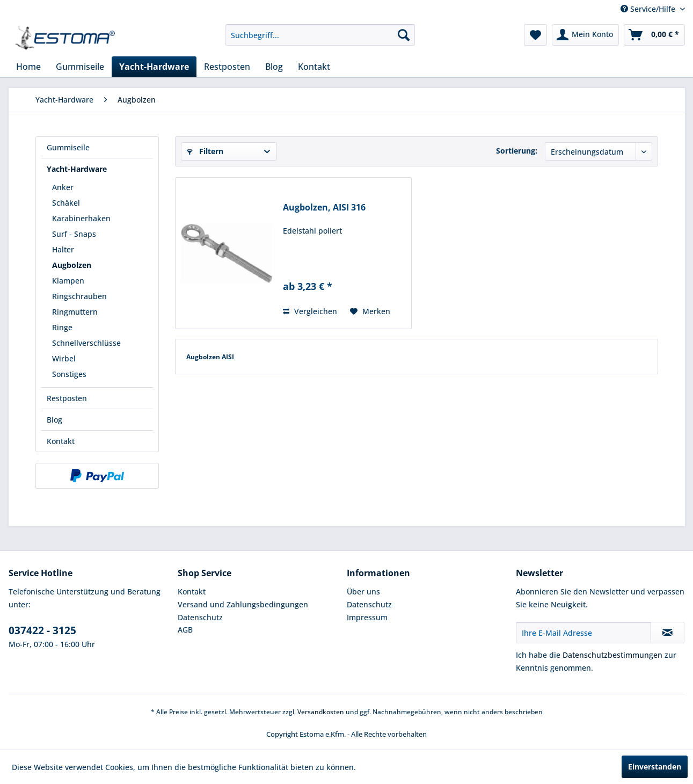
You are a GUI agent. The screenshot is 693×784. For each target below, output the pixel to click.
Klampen (68, 281)
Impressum (367, 617)
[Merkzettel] (535, 35)
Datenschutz (200, 617)
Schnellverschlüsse (86, 343)
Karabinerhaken (81, 218)
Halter (63, 249)
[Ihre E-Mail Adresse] (583, 633)
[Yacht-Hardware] (154, 67)
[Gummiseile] (80, 67)
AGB (185, 630)
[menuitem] (320, 35)
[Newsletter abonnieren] (668, 633)
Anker (63, 187)
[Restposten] (227, 67)
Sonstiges (69, 374)
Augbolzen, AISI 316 (324, 208)
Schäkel (66, 203)
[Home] (28, 67)
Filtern (205, 151)
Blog (54, 420)
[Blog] (274, 67)
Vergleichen (310, 311)
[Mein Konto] (585, 35)
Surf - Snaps (74, 234)
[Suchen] (404, 35)
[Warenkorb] (654, 35)
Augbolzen (72, 265)
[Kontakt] (314, 67)
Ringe (62, 327)
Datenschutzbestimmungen (612, 655)
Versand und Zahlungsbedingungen (243, 604)
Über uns (363, 591)
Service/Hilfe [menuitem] (649, 9)
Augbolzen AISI (210, 357)
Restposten (67, 398)
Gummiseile (68, 147)
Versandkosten (321, 712)
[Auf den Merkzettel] (370, 311)
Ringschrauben (79, 296)
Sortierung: (517, 151)
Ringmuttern (75, 312)
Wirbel (64, 358)
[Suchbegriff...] (320, 35)
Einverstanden (655, 767)
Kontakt (61, 441)
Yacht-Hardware (77, 169)
